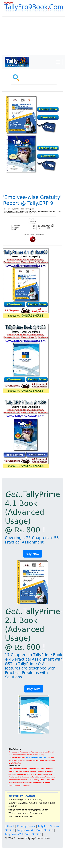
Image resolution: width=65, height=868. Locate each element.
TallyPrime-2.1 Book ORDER (23, 834)
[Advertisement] (34, 38)
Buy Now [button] (33, 554)
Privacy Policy (26, 826)
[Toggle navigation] (58, 62)
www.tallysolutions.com (36, 757)
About (10, 826)
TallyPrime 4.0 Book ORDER (35, 830)
